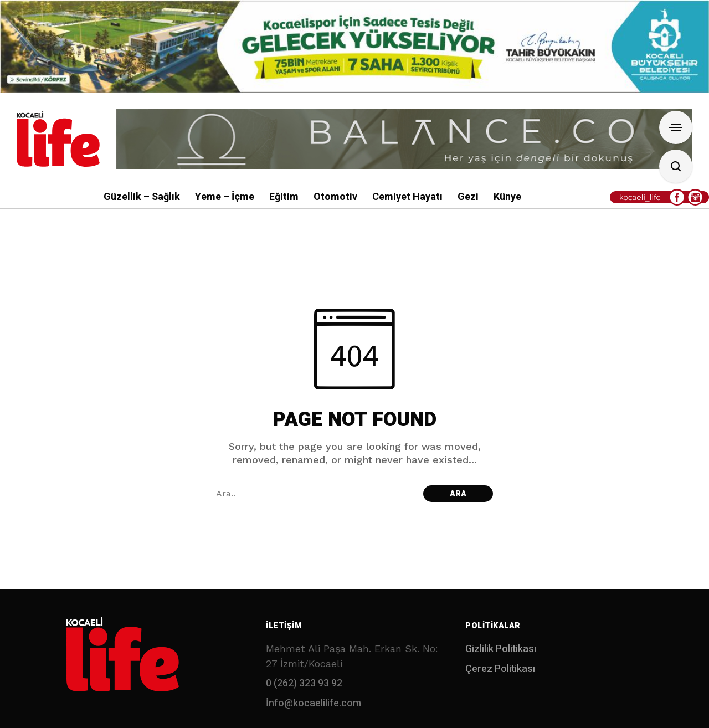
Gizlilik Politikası (501, 649)
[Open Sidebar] (676, 127)
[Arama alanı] (317, 494)
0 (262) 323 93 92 (304, 683)
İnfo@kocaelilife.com (314, 703)
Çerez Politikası (500, 669)
